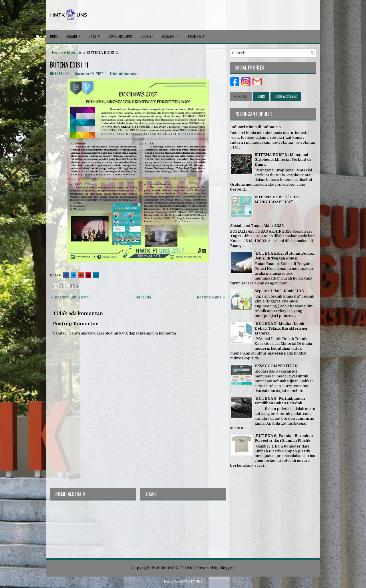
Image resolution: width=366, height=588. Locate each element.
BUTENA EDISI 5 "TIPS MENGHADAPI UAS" (277, 199)
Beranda (143, 297)
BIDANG (75, 34)
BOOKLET (147, 36)
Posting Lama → (211, 297)
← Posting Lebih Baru (70, 297)
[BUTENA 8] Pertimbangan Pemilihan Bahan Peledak (280, 401)
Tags (261, 96)
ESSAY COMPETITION (276, 366)
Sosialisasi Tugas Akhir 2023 (257, 226)
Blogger (227, 568)
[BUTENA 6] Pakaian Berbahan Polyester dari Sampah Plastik (284, 438)
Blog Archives (286, 96)
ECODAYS (172, 34)
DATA (96, 34)
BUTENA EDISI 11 (69, 65)
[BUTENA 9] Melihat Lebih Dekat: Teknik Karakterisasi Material (281, 328)
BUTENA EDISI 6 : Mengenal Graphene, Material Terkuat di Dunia (283, 160)
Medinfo (75, 53)
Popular (241, 96)
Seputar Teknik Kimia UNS (279, 291)
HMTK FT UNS (180, 568)
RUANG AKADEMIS (120, 36)
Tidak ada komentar (124, 74)
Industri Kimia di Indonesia (255, 127)
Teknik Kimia (195, 36)
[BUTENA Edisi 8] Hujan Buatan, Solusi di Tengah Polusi (285, 256)
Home (54, 36)
